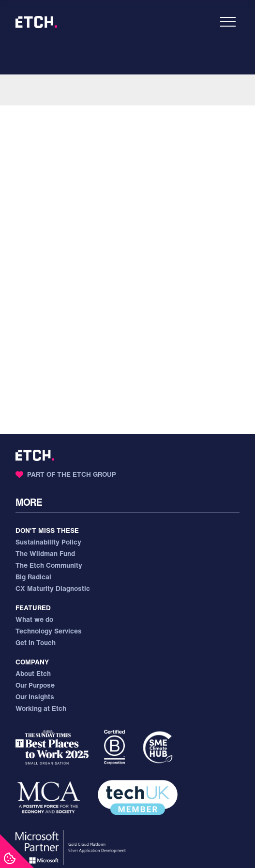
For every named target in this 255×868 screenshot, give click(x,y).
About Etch (33, 673)
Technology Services (49, 631)
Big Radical (33, 577)
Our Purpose (35, 685)
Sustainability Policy (48, 542)
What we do (34, 619)
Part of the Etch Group (66, 474)
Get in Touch (36, 642)
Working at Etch (41, 708)
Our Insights (35, 697)
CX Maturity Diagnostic (53, 588)
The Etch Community (49, 565)
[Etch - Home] (36, 22)
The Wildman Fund (45, 553)
